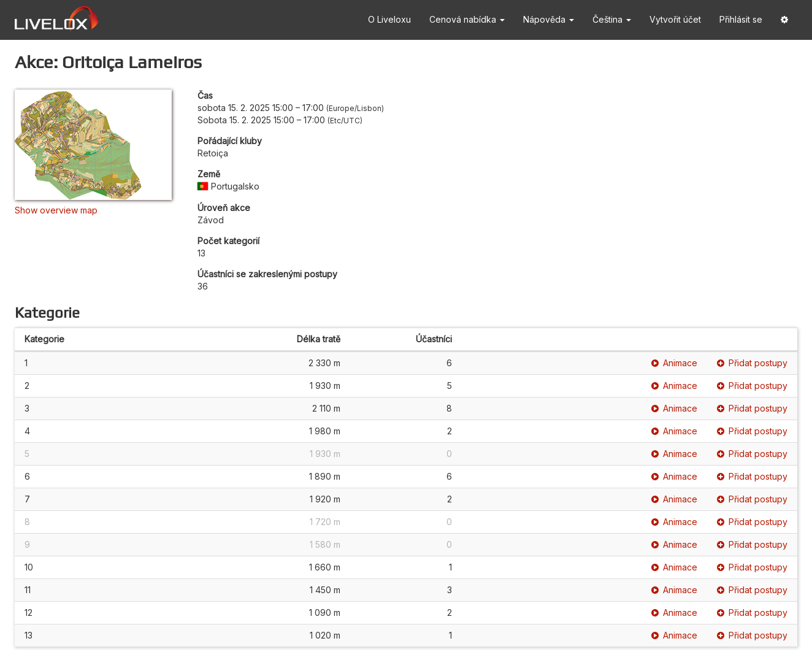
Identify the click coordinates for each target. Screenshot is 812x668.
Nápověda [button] (549, 19)
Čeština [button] (612, 19)
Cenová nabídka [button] (467, 19)
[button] (784, 20)
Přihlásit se (741, 19)
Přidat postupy (752, 363)
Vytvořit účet (675, 19)
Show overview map (56, 210)
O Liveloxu (389, 19)
